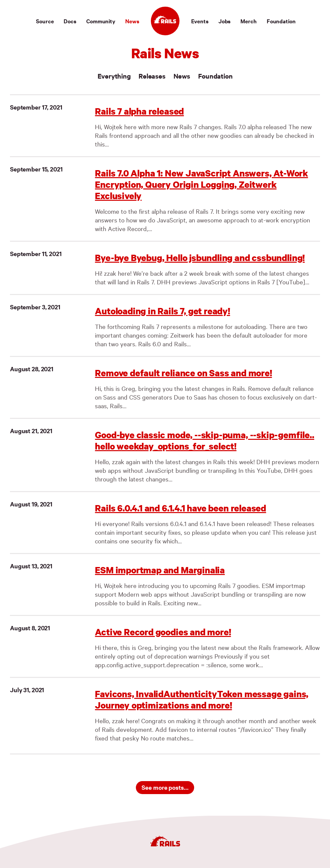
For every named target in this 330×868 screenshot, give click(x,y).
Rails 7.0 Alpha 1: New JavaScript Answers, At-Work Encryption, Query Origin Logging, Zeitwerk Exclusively (201, 184)
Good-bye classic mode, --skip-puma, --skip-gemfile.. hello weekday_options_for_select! (204, 440)
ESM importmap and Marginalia (160, 570)
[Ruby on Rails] (165, 21)
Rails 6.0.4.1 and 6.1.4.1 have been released (180, 508)
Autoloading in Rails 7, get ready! (163, 311)
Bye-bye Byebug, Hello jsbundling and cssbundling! (200, 258)
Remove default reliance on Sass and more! (183, 373)
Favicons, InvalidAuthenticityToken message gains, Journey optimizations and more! (202, 699)
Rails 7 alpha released (139, 111)
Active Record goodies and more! (163, 632)
